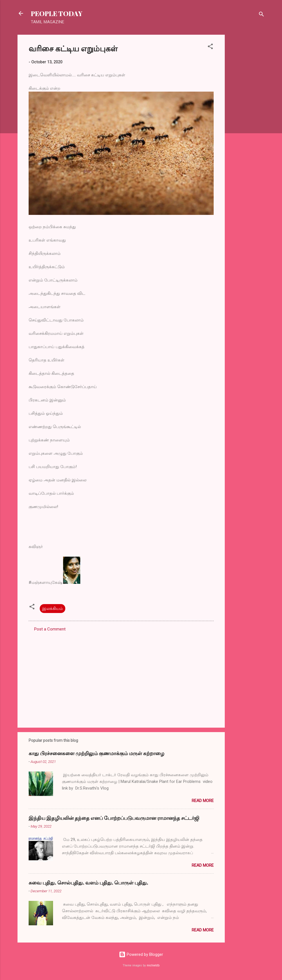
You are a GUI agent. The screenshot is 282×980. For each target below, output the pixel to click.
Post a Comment (50, 629)
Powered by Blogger (141, 954)
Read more (203, 801)
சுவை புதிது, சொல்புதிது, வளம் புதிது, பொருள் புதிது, (88, 883)
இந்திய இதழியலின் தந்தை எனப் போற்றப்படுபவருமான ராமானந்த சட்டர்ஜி (114, 818)
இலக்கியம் (53, 609)
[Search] (261, 15)
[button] (210, 47)
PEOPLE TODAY (57, 13)
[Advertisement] (247, 118)
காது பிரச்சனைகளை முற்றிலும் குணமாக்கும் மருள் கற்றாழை (96, 753)
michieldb (153, 965)
